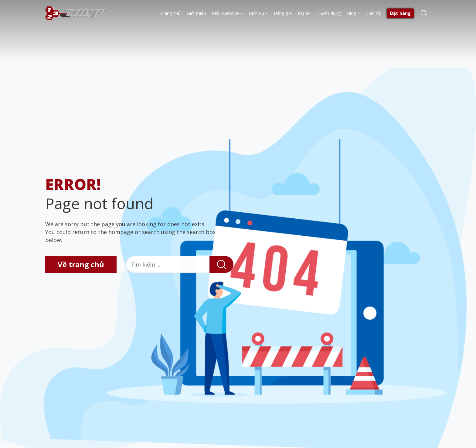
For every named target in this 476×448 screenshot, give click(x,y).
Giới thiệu (196, 13)
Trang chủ (170, 13)
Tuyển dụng (329, 13)
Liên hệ (373, 13)
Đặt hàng (400, 13)
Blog (352, 13)
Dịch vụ (256, 13)
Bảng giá (283, 13)
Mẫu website (225, 13)
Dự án (304, 13)
